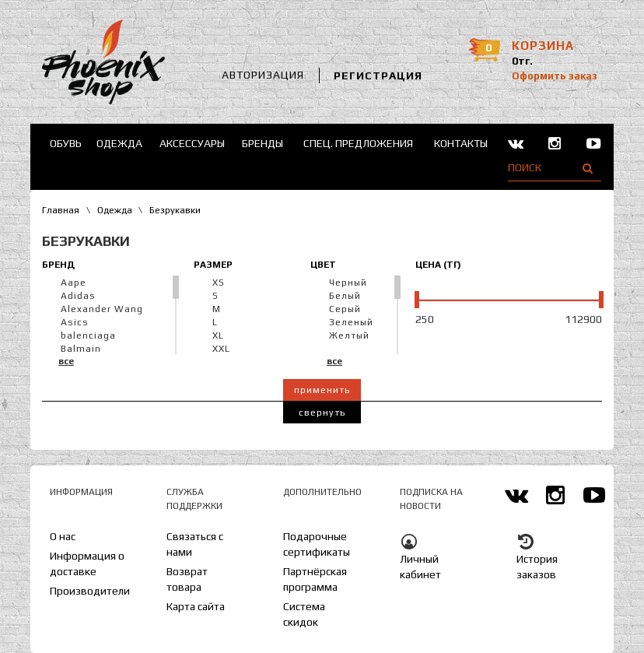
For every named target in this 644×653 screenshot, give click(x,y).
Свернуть (322, 413)
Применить (322, 390)
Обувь (66, 143)
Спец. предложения (358, 143)
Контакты (461, 143)
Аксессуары (192, 143)
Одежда (119, 143)
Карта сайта (196, 606)
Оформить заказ (555, 76)
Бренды (262, 143)
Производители (90, 591)
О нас (63, 536)
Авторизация (263, 75)
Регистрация (378, 75)
